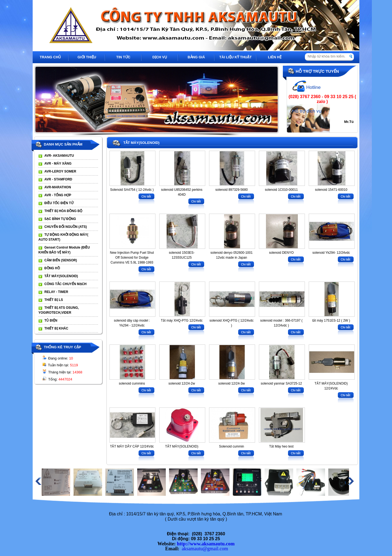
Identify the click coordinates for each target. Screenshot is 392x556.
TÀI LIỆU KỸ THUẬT (236, 57)
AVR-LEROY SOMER (60, 171)
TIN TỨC (123, 57)
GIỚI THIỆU (87, 57)
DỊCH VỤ (160, 57)
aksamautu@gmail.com (205, 549)
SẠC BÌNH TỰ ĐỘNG (60, 219)
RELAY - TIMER (56, 292)
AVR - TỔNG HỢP (58, 195)
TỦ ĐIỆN (51, 321)
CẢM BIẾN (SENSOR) (61, 260)
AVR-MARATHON (58, 187)
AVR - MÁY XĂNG (58, 164)
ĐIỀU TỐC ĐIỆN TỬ (59, 203)
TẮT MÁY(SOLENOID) (61, 276)
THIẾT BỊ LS (54, 300)
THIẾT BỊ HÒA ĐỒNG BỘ (63, 211)
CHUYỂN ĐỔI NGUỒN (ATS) (66, 227)
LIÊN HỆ (275, 57)
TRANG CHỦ (50, 57)
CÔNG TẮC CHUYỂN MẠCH (65, 284)
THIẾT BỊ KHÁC (56, 328)
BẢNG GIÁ (196, 57)
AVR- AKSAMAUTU (59, 156)
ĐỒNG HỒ (52, 268)
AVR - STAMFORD (58, 179)
